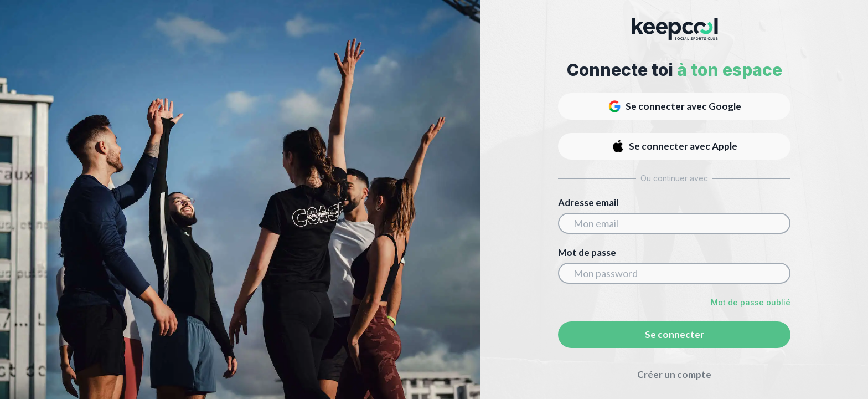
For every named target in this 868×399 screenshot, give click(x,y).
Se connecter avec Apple (674, 146)
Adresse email (588, 203)
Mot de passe (587, 253)
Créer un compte (674, 374)
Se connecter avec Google (675, 106)
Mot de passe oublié (751, 302)
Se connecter (675, 334)
